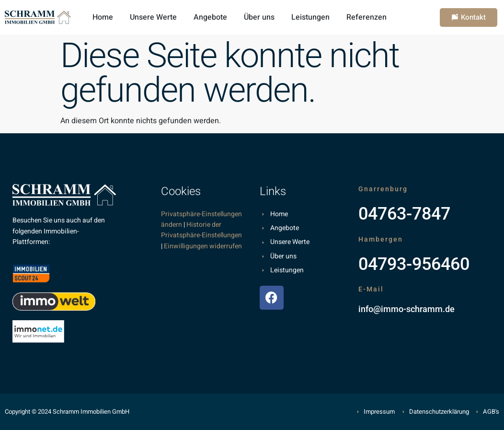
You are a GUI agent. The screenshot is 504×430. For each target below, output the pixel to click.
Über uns (259, 17)
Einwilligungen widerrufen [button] (203, 246)
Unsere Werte (153, 17)
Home (103, 17)
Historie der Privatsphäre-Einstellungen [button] (201, 230)
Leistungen (310, 17)
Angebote (210, 17)
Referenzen (367, 17)
